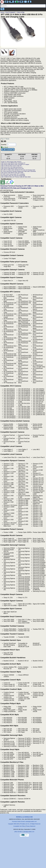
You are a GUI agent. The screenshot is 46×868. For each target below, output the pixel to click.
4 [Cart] (12, 2)
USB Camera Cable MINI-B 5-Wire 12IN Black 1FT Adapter (15, 164)
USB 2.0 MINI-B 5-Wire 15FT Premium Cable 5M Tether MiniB (16, 177)
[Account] (30, 2)
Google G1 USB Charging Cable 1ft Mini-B (11, 162)
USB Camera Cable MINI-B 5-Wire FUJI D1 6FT (12, 169)
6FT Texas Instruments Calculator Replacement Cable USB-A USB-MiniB (18, 171)
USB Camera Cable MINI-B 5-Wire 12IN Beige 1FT (13, 163)
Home (2, 12)
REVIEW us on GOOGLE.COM (24, 817)
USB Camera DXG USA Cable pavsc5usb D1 (12, 167)
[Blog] (7, 2)
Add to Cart (8, 149)
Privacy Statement (31, 826)
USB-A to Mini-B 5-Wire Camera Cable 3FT (11, 166)
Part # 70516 (5, 139)
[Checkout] (17, 2)
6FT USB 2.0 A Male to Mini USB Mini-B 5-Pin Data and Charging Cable (18, 170)
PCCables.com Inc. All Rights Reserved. (30, 824)
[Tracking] (21, 2)
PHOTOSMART (10, 12)
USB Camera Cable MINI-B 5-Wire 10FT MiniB (12, 173)
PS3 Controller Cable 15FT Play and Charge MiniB (13, 176)
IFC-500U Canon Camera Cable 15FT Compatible (13, 174)
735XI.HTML (21, 12)
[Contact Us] (25, 2)
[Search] (23, 6)
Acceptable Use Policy (19, 826)
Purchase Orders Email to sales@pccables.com (24, 822)
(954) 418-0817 (18, 832)
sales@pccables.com (29, 832)
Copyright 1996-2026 (14, 824)
